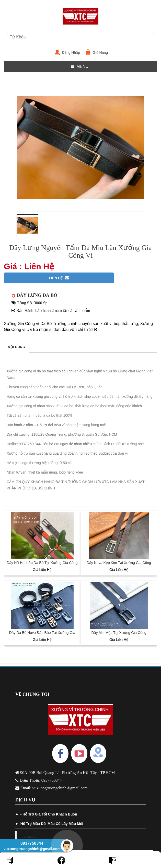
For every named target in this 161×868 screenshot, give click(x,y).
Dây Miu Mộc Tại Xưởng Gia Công (119, 633)
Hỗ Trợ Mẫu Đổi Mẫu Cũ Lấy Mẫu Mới (52, 824)
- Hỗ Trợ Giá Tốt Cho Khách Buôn (49, 814)
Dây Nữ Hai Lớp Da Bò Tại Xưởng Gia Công (42, 563)
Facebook (29, 837)
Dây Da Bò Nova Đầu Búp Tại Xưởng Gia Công (42, 635)
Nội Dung (17, 347)
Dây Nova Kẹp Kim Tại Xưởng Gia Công (119, 563)
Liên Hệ (59, 278)
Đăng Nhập (73, 53)
